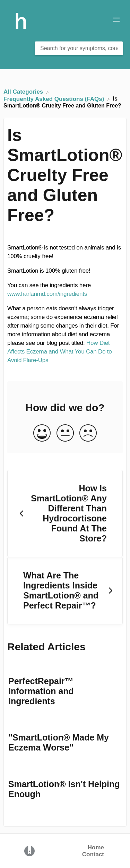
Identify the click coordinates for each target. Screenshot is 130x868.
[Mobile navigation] (116, 21)
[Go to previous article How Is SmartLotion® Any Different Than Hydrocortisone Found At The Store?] (65, 514)
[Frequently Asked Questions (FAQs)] (55, 99)
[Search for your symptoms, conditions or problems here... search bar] (79, 48)
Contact (93, 854)
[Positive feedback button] (42, 433)
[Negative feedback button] (88, 433)
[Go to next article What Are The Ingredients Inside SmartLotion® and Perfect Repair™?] (65, 591)
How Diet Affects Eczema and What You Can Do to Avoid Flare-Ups (60, 352)
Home (96, 847)
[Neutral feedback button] (65, 433)
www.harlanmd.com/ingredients (47, 294)
